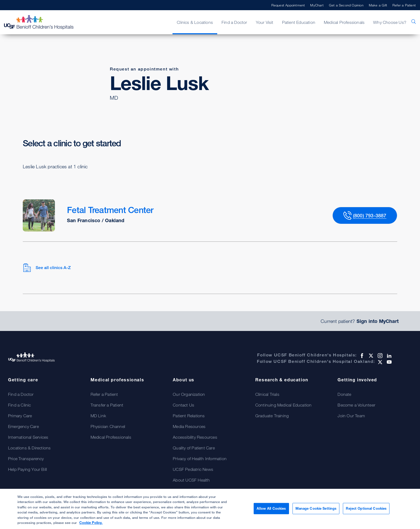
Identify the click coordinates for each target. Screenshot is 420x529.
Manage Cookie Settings (316, 508)
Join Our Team (351, 416)
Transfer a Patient (107, 405)
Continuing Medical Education (284, 405)
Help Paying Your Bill (27, 469)
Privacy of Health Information (200, 459)
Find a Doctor (234, 22)
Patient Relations (189, 416)
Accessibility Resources (195, 437)
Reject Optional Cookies (366, 508)
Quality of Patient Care (194, 448)
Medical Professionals (344, 22)
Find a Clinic (20, 405)
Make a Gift (378, 5)
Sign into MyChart (378, 321)
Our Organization (189, 394)
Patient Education (299, 22)
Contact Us (183, 405)
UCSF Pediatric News (193, 469)
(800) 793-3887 (370, 215)
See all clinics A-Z (47, 268)
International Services (28, 437)
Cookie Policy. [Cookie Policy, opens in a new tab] (91, 523)
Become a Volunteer (356, 405)
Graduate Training (272, 416)
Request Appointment (288, 5)
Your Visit (265, 22)
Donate (344, 394)
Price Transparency (26, 459)
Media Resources (189, 426)
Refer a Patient (404, 5)
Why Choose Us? (390, 22)
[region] (210, 509)
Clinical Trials (267, 394)
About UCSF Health (191, 480)
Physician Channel (108, 426)
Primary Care (20, 416)
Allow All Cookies (271, 508)
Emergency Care (23, 426)
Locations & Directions (29, 448)
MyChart (317, 5)
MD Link (98, 416)
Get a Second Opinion (346, 5)
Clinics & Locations (195, 22)
